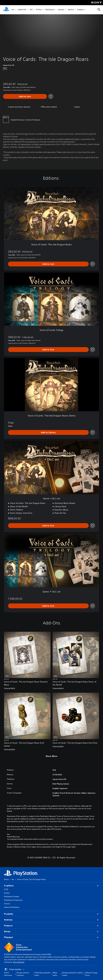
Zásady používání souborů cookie (72, 974)
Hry (13, 10)
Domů (6, 879)
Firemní (7, 904)
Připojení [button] (51, 937)
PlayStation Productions (13, 900)
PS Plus (39, 10)
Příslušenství (50, 10)
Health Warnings (13, 837)
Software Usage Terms (91, 974)
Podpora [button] (51, 926)
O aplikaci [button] (51, 886)
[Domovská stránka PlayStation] (6, 10)
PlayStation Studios (12, 896)
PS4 (31, 10)
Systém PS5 (22, 10)
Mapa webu (55, 974)
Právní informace (8, 974)
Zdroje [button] (51, 931)
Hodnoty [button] (51, 920)
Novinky (61, 10)
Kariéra (7, 893)
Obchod (71, 10)
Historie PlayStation (12, 907)
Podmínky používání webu (42, 974)
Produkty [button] (51, 914)
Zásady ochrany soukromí (23, 974)
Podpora (80, 10)
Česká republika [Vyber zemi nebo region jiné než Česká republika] (14, 969)
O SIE (6, 889)
